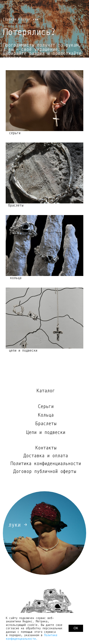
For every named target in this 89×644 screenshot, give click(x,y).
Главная (9, 19)
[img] (44, 318)
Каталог (46, 391)
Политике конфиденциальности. (32, 637)
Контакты (46, 448)
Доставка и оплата (46, 456)
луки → (18, 525)
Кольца (46, 415)
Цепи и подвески (46, 432)
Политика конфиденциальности (46, 464)
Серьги (46, 406)
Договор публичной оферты (45, 471)
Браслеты (46, 424)
